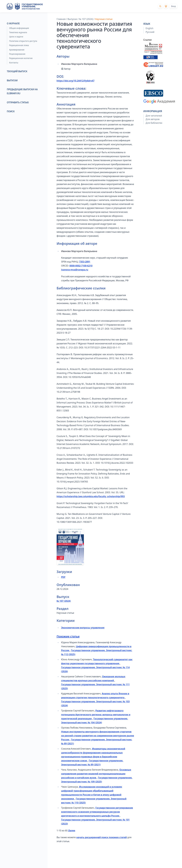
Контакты (14, 63)
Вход (173, 6)
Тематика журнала (18, 32)
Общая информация (19, 28)
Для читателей (154, 116)
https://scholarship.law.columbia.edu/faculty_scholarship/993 (91, 496)
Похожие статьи (68, 636)
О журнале (13, 24)
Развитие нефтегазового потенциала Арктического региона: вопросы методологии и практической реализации (96, 715)
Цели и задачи (16, 37)
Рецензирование (17, 54)
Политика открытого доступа (23, 41)
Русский (150, 32)
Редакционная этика (19, 45)
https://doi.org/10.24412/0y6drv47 (76, 81)
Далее (72, 830)
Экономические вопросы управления (83, 628)
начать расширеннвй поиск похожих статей (102, 837)
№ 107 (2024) (86, 19)
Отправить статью (18, 102)
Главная (61, 19)
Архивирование (17, 50)
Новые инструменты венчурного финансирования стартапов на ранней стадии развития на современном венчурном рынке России (98, 736)
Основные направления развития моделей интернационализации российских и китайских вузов (96, 774)
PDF (63, 577)
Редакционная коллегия (21, 58)
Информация (153, 111)
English (149, 28)
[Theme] (166, 6)
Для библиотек (154, 123)
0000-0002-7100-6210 (81, 266)
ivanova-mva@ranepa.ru (75, 270)
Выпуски (12, 80)
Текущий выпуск (17, 71)
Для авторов (153, 119)
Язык (147, 24)
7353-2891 (85, 262)
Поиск (11, 111)
